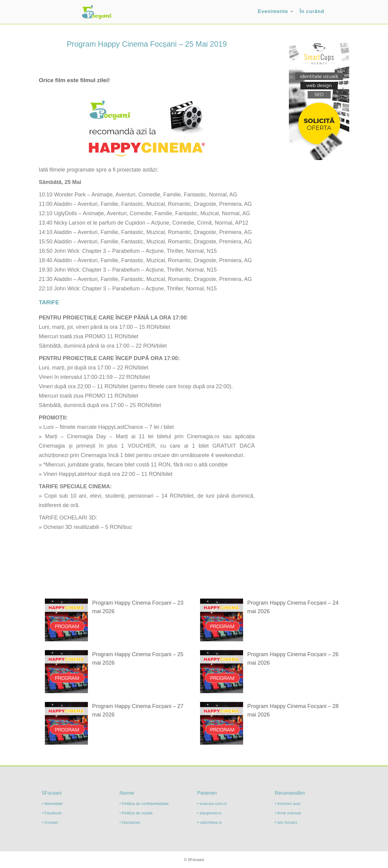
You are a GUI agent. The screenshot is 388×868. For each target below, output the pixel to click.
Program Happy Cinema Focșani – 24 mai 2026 (293, 607)
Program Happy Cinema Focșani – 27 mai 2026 (138, 710)
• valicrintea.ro (209, 822)
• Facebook (52, 813)
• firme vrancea (288, 813)
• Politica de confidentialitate (144, 804)
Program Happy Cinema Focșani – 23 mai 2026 (138, 607)
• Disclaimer (130, 822)
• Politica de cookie (136, 813)
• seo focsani (286, 822)
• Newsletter (52, 804)
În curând (312, 11)
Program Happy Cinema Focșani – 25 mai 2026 (138, 659)
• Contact (50, 822)
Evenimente (273, 11)
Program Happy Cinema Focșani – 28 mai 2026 (293, 710)
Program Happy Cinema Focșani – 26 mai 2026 (293, 659)
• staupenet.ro (209, 813)
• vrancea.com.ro (212, 804)
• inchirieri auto (288, 804)
